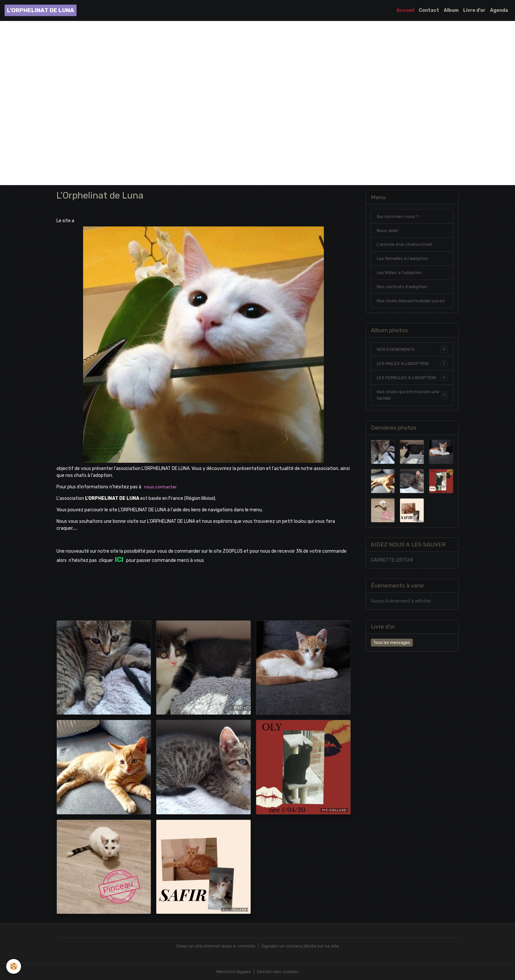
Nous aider (388, 231)
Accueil (405, 10)
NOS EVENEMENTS (412, 350)
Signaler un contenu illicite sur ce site (301, 946)
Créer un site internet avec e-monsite (215, 946)
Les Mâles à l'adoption (400, 273)
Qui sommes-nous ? (398, 216)
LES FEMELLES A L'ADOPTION (412, 378)
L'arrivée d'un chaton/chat (405, 245)
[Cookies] (14, 966)
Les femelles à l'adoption (403, 259)
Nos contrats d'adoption (403, 287)
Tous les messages (392, 643)
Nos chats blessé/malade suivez (411, 301)
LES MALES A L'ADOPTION (412, 364)
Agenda (499, 10)
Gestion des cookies (278, 972)
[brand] (41, 10)
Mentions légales (234, 972)
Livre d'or (474, 10)
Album (451, 10)
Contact (429, 10)
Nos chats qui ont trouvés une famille (412, 395)
